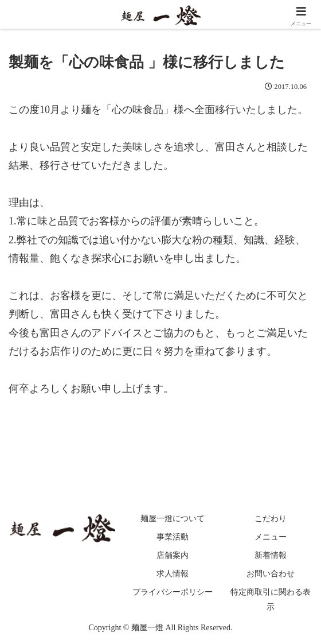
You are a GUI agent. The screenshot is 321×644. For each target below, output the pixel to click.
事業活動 (173, 537)
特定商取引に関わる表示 (271, 599)
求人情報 (173, 574)
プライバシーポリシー (173, 592)
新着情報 (271, 555)
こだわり (271, 519)
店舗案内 (173, 555)
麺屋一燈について (173, 519)
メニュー (271, 537)
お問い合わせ (271, 574)
